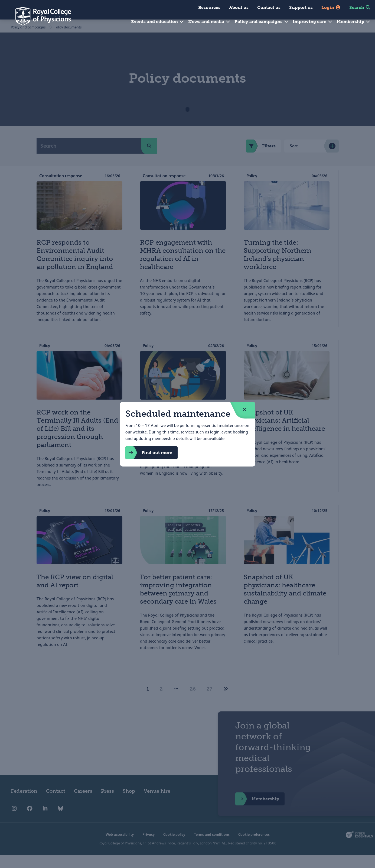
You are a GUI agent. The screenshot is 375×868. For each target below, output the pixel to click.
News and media (209, 22)
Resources (209, 7)
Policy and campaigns (262, 22)
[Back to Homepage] (40, 16)
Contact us (269, 7)
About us (239, 7)
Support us (301, 7)
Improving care (313, 22)
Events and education (158, 22)
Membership (354, 22)
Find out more (149, 453)
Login (331, 7)
